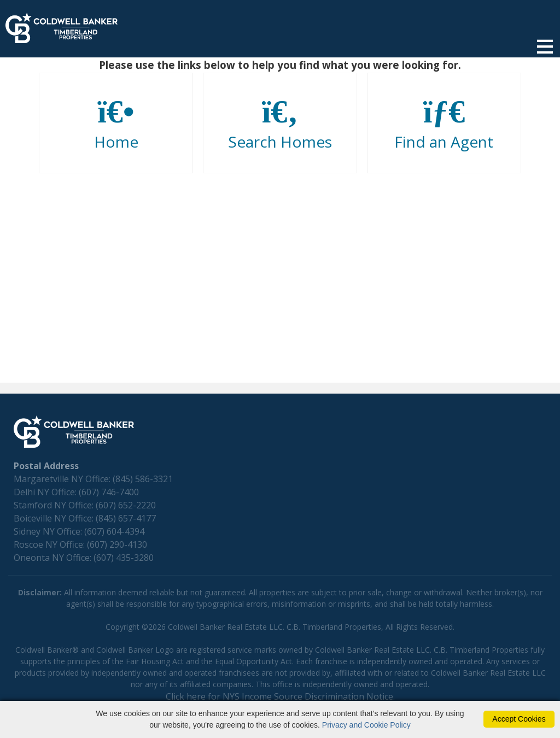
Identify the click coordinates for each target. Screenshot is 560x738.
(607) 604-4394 (114, 531)
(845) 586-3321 (143, 479)
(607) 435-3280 (124, 558)
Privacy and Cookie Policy (366, 725)
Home (116, 124)
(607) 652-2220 (126, 505)
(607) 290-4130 (117, 544)
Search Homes (280, 124)
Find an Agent (444, 124)
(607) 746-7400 (109, 492)
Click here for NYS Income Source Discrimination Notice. (280, 696)
